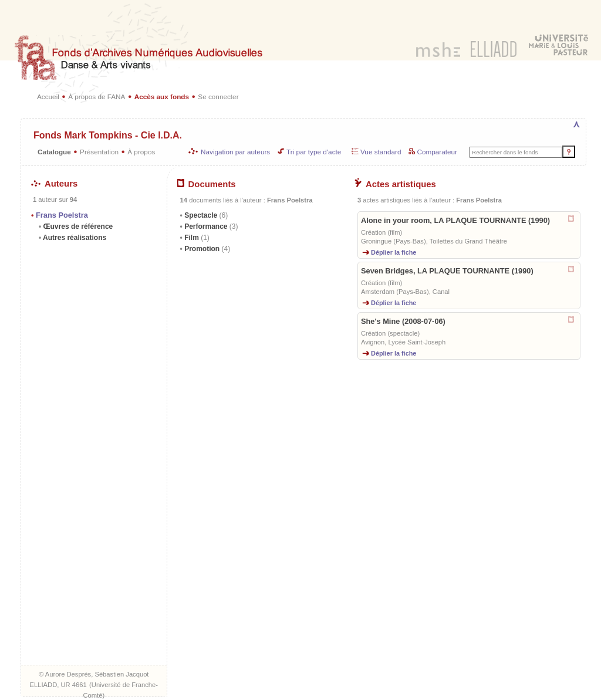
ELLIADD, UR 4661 (58, 685)
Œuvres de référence (77, 226)
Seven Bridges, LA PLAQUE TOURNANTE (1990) (447, 271)
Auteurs (54, 184)
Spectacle (205, 215)
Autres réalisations (74, 238)
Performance (210, 226)
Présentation (99, 152)
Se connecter (218, 97)
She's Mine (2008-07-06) (403, 321)
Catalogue (54, 152)
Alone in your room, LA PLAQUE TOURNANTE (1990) (455, 220)
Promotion (206, 249)
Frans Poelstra (62, 215)
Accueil (48, 97)
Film (196, 238)
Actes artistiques (395, 184)
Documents (207, 184)
